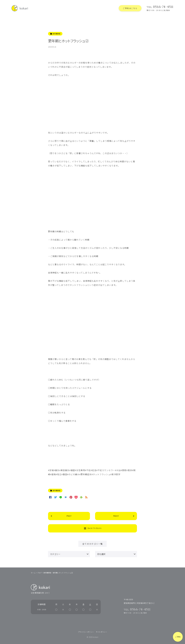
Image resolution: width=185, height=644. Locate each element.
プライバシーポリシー (86, 632)
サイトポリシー (102, 632)
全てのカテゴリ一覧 (92, 544)
